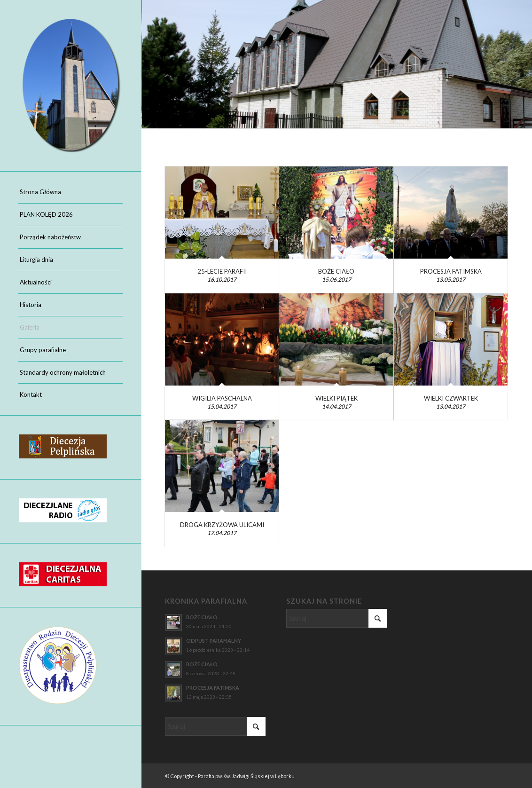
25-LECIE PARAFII (222, 271)
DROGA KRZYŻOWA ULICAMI (222, 525)
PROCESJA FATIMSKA (451, 271)
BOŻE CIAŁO (336, 271)
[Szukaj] (215, 726)
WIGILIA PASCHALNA (222, 398)
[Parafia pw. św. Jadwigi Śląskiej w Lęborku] (70, 86)
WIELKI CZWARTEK (451, 398)
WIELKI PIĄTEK (336, 398)
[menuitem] (70, 192)
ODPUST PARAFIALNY (214, 641)
